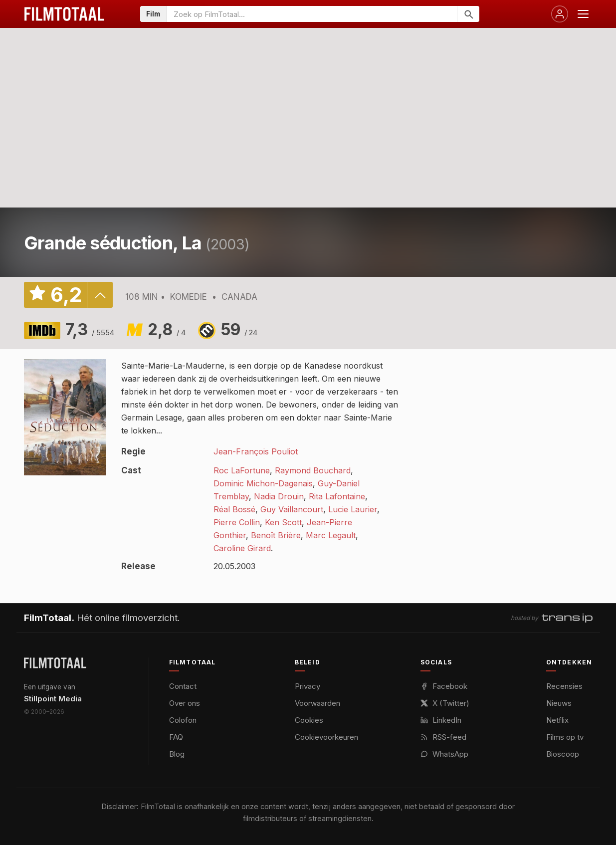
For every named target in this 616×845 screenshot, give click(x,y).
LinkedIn (441, 720)
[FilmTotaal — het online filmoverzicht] (55, 663)
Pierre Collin (237, 522)
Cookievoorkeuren (326, 737)
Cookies (309, 720)
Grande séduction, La (113, 243)
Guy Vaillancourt (292, 509)
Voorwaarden (317, 703)
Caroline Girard (242, 548)
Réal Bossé (234, 509)
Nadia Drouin (279, 496)
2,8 (167, 329)
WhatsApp (444, 754)
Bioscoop (563, 754)
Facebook (444, 686)
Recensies (564, 686)
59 (239, 329)
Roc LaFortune (242, 470)
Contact (183, 686)
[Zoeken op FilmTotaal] (312, 14)
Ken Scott (283, 522)
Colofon (183, 720)
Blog (177, 754)
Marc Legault (331, 535)
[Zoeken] (468, 14)
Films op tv (565, 737)
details (100, 295)
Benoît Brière (276, 535)
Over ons (185, 703)
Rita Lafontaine (337, 496)
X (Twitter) (445, 703)
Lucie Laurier (353, 509)
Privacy (308, 686)
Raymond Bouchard (313, 470)
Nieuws (559, 703)
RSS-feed (443, 737)
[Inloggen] (560, 14)
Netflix (557, 720)
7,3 (90, 329)
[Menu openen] (583, 14)
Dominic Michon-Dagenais (263, 483)
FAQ (176, 737)
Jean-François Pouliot (256, 451)
